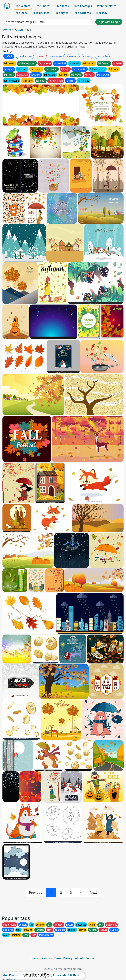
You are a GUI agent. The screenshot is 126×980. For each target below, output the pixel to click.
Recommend (57, 56)
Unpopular (102, 56)
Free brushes (41, 13)
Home (7, 30)
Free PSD (102, 13)
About (79, 958)
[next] (94, 893)
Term (57, 958)
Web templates (107, 6)
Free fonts (62, 6)
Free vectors (22, 6)
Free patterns (82, 13)
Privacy (68, 958)
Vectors (19, 30)
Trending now (25, 56)
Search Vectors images (20, 22)
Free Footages (83, 6)
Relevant (74, 56)
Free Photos (43, 6)
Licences (46, 958)
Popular (87, 56)
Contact (91, 958)
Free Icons (21, 13)
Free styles (61, 13)
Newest (41, 56)
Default (9, 56)
